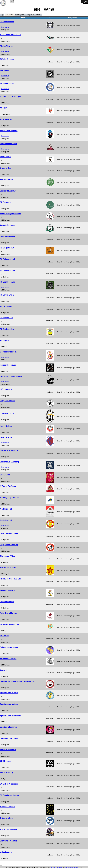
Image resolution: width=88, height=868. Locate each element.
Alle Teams (9, 15)
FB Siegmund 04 (7, 248)
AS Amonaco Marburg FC (11, 97)
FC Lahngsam (6, 306)
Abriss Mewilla (6, 46)
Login (11, 1)
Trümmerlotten (6, 818)
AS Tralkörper (6, 119)
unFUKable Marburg (9, 841)
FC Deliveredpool (7, 259)
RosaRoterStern (7, 602)
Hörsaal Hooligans (8, 365)
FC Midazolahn (6, 318)
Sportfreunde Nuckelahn (10, 716)
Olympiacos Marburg (9, 545)
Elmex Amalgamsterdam (10, 214)
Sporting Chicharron (9, 727)
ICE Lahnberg (6, 389)
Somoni (3, 670)
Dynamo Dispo (6, 168)
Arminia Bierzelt (7, 84)
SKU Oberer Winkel (8, 659)
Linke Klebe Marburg (9, 450)
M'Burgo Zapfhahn (8, 486)
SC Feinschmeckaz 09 (9, 624)
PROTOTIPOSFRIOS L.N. (11, 579)
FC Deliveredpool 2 (8, 271)
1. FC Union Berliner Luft (11, 35)
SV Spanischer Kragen (10, 795)
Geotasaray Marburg (9, 352)
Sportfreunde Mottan (9, 704)
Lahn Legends (6, 437)
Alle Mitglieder (20, 15)
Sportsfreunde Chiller (9, 738)
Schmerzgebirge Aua (9, 647)
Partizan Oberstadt (8, 567)
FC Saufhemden (7, 329)
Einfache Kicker (7, 180)
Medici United (6, 520)
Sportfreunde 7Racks (9, 693)
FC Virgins (4, 340)
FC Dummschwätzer (9, 282)
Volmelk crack (6, 852)
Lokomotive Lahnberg (9, 462)
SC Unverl (4, 636)
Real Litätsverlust (7, 590)
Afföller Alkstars (7, 59)
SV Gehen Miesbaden (9, 784)
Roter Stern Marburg (9, 613)
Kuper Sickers (6, 426)
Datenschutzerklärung (71, 867)
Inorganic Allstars (8, 401)
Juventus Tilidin (7, 413)
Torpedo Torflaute (8, 807)
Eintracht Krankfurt (8, 191)
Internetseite (5, 27)
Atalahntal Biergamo (9, 131)
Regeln (29, 15)
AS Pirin (4, 108)
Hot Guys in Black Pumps (11, 376)
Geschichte (37, 15)
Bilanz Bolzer (6, 157)
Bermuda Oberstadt (8, 144)
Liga (2, 15)
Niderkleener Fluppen (9, 533)
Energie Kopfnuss (8, 225)
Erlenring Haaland (8, 236)
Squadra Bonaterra (8, 750)
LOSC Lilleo (5, 475)
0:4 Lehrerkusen (7, 22)
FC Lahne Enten (7, 295)
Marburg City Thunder (9, 498)
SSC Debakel (6, 761)
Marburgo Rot (6, 509)
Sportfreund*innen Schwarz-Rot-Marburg (17, 681)
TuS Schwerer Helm (8, 829)
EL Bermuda (5, 202)
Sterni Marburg (6, 773)
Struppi (53, 867)
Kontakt (59, 867)
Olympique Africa (7, 556)
